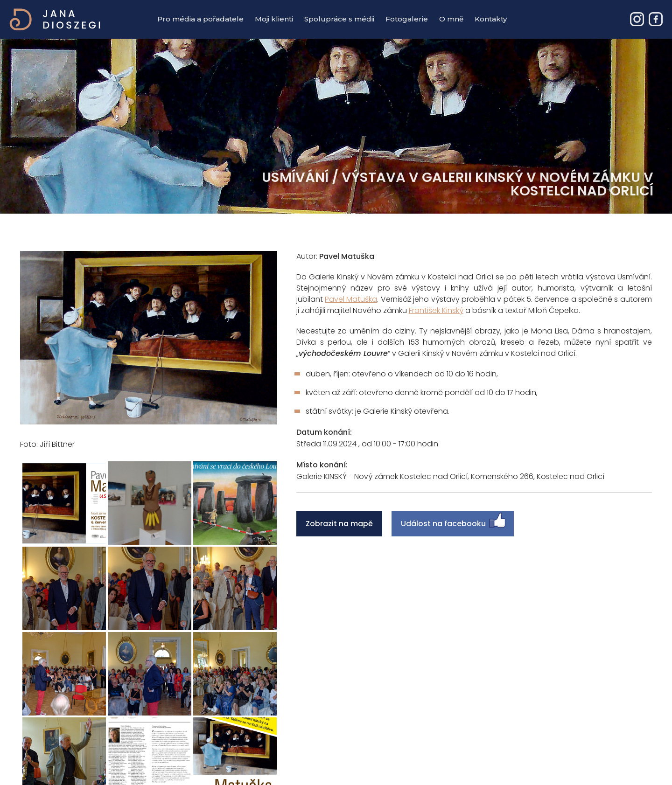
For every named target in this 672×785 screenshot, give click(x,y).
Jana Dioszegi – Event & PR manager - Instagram (637, 19)
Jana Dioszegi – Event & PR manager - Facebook (656, 19)
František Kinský (436, 310)
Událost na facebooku (443, 524)
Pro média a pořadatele (200, 19)
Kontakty (491, 19)
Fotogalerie (407, 19)
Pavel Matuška (351, 299)
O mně (451, 19)
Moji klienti (274, 19)
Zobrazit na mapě (339, 524)
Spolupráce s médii (339, 19)
